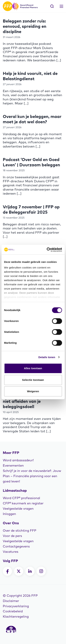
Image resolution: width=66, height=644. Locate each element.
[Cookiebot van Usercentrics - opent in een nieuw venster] (47, 250)
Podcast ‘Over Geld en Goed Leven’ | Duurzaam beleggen (31, 162)
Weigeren (33, 391)
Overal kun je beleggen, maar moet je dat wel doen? (32, 119)
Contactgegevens (16, 546)
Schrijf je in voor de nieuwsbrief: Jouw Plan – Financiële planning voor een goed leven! (32, 476)
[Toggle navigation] (61, 6)
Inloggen (9, 514)
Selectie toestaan (33, 380)
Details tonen (47, 357)
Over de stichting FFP (20, 531)
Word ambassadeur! (18, 460)
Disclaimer (11, 601)
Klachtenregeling (16, 616)
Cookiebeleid (13, 611)
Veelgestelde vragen (18, 509)
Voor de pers (12, 536)
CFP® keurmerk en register (23, 503)
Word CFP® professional (21, 498)
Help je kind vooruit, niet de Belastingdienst (30, 76)
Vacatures (11, 552)
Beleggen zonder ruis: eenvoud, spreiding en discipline (25, 26)
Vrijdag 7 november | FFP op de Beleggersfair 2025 (31, 209)
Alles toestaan (33, 368)
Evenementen (13, 465)
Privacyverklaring (16, 606)
